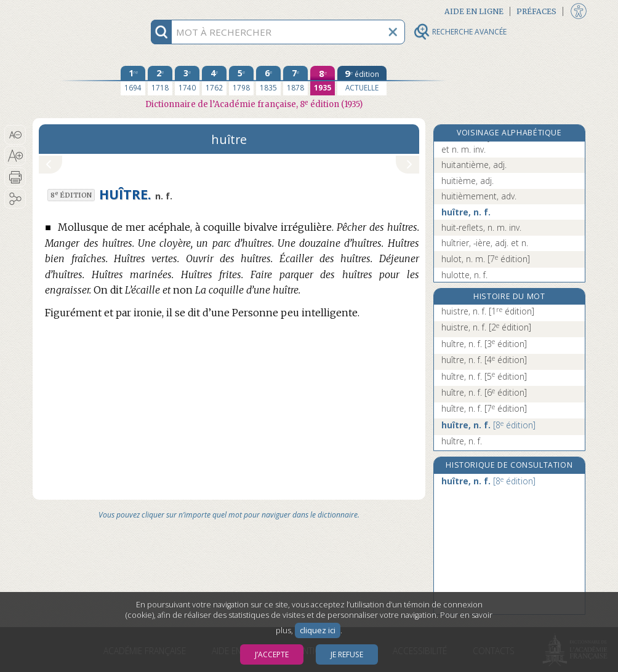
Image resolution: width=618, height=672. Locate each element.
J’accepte (272, 654)
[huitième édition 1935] (323, 81)
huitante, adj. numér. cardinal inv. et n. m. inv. (506, 143)
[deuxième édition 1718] (160, 81)
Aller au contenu (81, 11)
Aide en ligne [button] (474, 11)
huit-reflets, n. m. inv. (481, 227)
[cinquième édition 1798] (241, 81)
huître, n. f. (466, 212)
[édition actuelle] (362, 81)
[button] (15, 135)
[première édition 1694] (133, 81)
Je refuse (347, 654)
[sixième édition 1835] (268, 81)
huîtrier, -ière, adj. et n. (485, 243)
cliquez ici (318, 630)
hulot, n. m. (486, 259)
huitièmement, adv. (479, 196)
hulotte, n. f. (464, 275)
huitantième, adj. (474, 165)
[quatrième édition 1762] (214, 81)
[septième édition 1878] (295, 81)
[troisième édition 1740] (187, 81)
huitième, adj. (468, 181)
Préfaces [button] (536, 11)
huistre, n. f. (488, 311)
